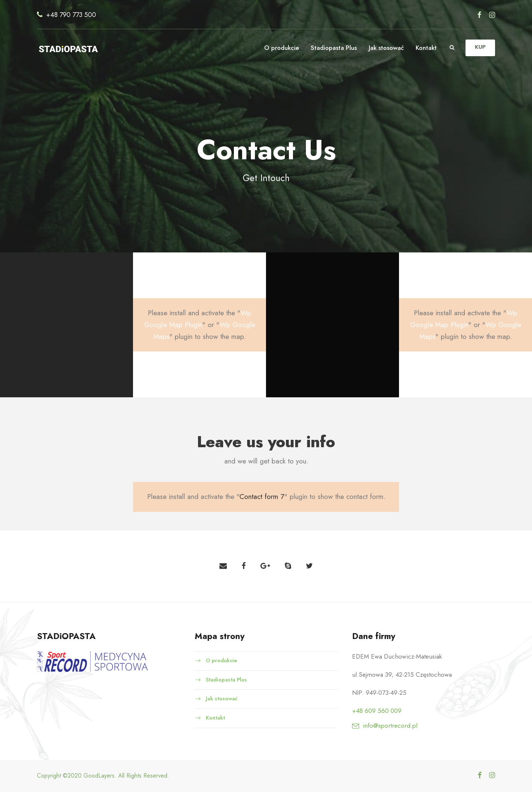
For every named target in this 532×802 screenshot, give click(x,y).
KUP (480, 47)
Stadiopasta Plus (330, 47)
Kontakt (426, 47)
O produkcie (277, 47)
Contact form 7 (263, 507)
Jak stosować (384, 47)
